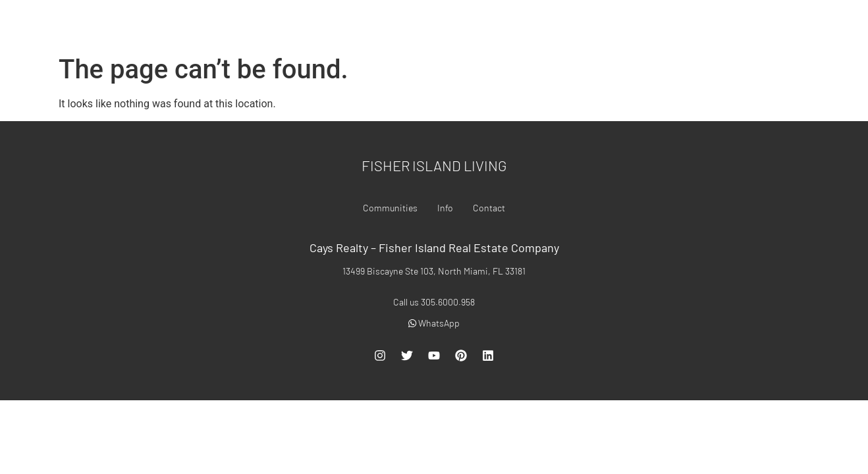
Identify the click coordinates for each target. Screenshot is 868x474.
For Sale (475, 24)
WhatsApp (434, 323)
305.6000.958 (823, 24)
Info (674, 24)
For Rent (539, 24)
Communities (612, 24)
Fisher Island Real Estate (110, 24)
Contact (725, 24)
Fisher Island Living (434, 165)
